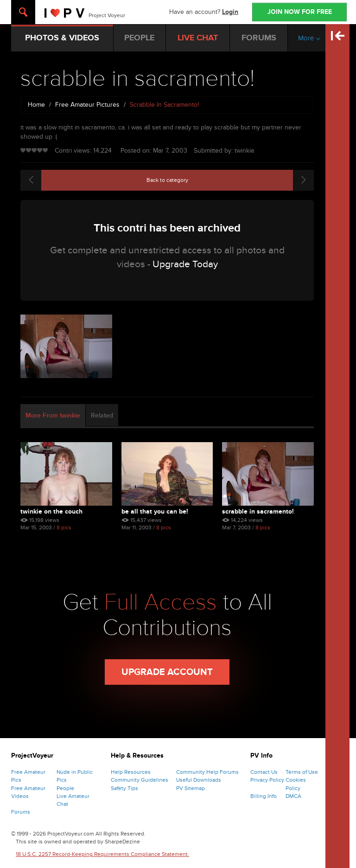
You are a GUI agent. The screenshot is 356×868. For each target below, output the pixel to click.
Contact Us (264, 772)
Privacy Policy (267, 780)
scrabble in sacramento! (258, 511)
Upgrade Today (185, 264)
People (65, 788)
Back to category (167, 180)
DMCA (293, 796)
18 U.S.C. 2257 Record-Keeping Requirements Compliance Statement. (102, 854)
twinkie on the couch (51, 511)
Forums (21, 812)
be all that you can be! (155, 511)
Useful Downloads (199, 780)
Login (230, 12)
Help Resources (131, 772)
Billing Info (264, 796)
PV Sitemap (191, 788)
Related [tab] (102, 415)
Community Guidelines (140, 780)
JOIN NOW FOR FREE (300, 12)
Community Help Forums (207, 772)
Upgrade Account (167, 672)
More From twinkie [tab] (53, 415)
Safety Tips (124, 788)
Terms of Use (302, 772)
